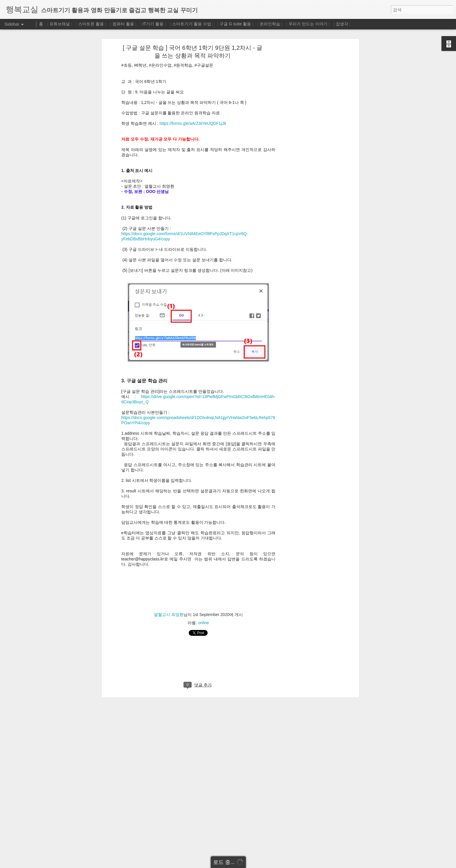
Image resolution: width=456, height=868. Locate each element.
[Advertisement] (307, 139)
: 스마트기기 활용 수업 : (192, 24)
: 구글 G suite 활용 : (235, 24)
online (203, 623)
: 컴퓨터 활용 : (123, 24)
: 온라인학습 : (270, 24)
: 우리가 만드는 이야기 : (308, 24)
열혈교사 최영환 (169, 615)
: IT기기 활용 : (153, 24)
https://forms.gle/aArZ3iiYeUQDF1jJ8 (193, 123)
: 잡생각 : (342, 24)
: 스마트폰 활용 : (91, 24)
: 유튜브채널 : (60, 24)
